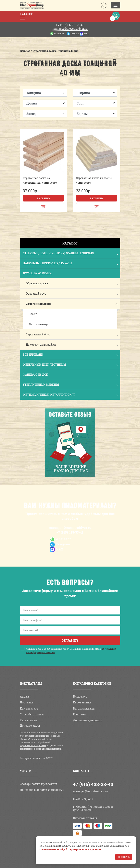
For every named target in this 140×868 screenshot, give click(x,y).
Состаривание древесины (38, 784)
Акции (25, 696)
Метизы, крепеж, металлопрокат (70, 395)
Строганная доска (39, 304)
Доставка (27, 702)
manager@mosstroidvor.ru (70, 29)
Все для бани (70, 355)
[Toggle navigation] (115, 5)
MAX (87, 34)
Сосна (33, 314)
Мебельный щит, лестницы (70, 365)
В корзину (43, 198)
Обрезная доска (37, 283)
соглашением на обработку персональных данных (70, 849)
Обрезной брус (36, 293)
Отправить (70, 640)
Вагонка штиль (84, 708)
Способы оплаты (32, 714)
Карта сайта (28, 720)
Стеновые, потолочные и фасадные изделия (70, 254)
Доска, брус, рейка (70, 274)
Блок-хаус (80, 696)
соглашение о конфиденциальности (40, 749)
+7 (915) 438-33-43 (70, 532)
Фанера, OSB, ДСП (70, 375)
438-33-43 (70, 25)
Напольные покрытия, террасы (70, 264)
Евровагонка (82, 702)
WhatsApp (59, 34)
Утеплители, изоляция (70, 385)
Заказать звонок (104, 5)
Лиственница (39, 324)
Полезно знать (30, 726)
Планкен (79, 714)
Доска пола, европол (88, 720)
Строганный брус (38, 334)
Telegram (75, 34)
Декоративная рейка (41, 345)
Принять (124, 857)
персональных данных (33, 745)
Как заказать (29, 708)
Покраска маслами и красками (42, 790)
